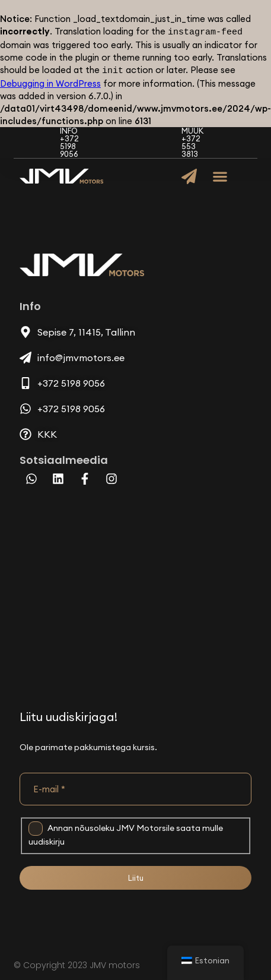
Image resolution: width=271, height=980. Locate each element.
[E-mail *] (135, 787)
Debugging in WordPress (50, 81)
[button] (220, 174)
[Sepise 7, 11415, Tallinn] (135, 589)
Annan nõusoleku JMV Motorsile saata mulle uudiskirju (126, 832)
